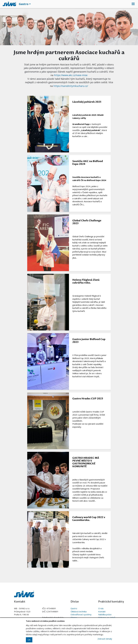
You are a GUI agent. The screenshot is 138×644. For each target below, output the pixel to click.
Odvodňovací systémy (81, 614)
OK (29, 640)
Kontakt (102, 611)
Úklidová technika (79, 611)
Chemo (74, 618)
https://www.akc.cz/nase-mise (71, 75)
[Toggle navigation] (133, 4)
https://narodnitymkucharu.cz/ (71, 86)
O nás (101, 608)
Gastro (74, 608)
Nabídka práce (105, 614)
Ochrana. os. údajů (107, 618)
